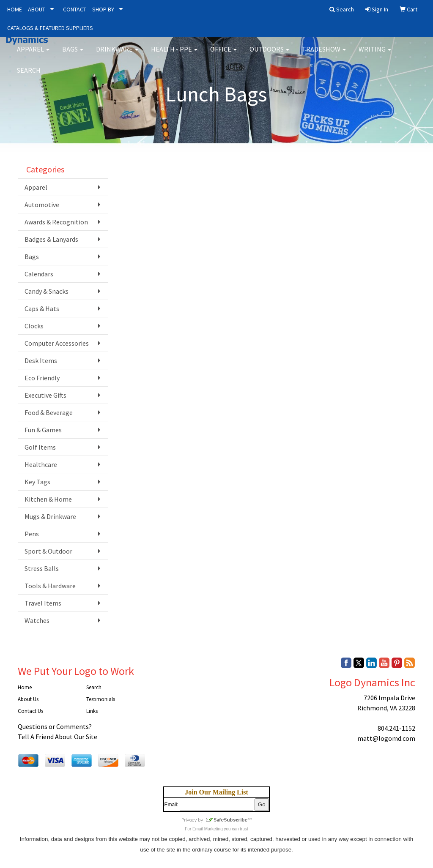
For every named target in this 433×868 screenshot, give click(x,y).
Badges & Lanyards (51, 239)
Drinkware (117, 55)
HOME (15, 9)
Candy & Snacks (47, 291)
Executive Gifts (45, 395)
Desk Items (41, 360)
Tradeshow (324, 55)
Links (92, 711)
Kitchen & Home (48, 499)
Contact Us (30, 711)
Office (223, 55)
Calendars (39, 274)
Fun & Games (43, 430)
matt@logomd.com (386, 738)
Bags (73, 55)
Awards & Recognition (56, 222)
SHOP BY (103, 9)
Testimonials (101, 699)
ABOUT (37, 9)
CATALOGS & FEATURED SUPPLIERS (50, 28)
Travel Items (43, 603)
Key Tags (37, 482)
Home (25, 687)
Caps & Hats (42, 308)
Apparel (33, 55)
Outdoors (269, 55)
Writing (375, 55)
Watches (37, 620)
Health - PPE (174, 55)
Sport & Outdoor (48, 551)
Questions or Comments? (55, 726)
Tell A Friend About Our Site (58, 737)
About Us (28, 699)
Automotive (42, 205)
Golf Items (40, 447)
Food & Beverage (49, 412)
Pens (32, 534)
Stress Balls (42, 568)
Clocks (34, 326)
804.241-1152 (396, 728)
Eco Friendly (42, 378)
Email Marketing (208, 829)
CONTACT (75, 9)
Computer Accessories (57, 343)
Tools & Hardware (50, 586)
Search (29, 76)
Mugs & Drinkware (50, 516)
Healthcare (41, 464)
